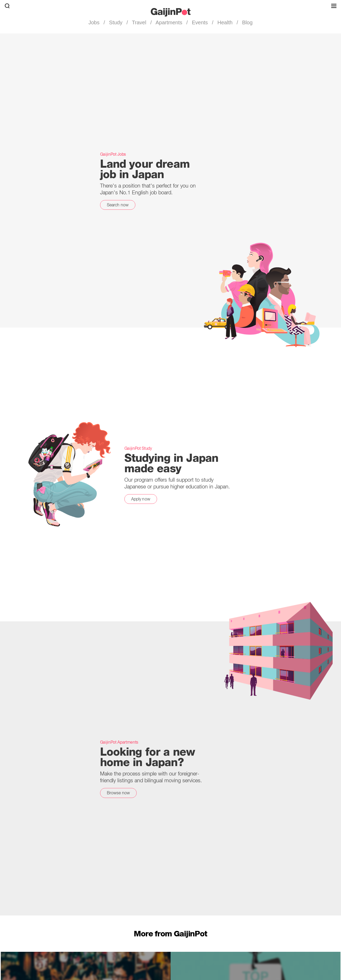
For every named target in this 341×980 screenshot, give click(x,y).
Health (225, 22)
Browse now (119, 793)
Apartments (169, 22)
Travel (139, 22)
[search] (7, 6)
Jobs (95, 22)
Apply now (141, 499)
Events (200, 22)
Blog (247, 22)
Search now (118, 205)
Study (116, 22)
